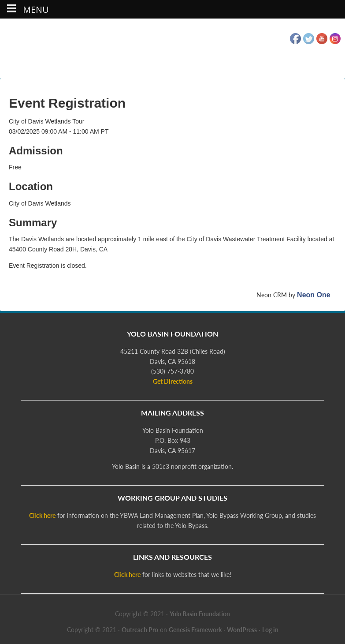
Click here (42, 515)
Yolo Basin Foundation (173, 49)
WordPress (242, 630)
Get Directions (173, 381)
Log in (270, 630)
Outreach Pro (140, 630)
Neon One (314, 295)
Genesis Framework (195, 630)
